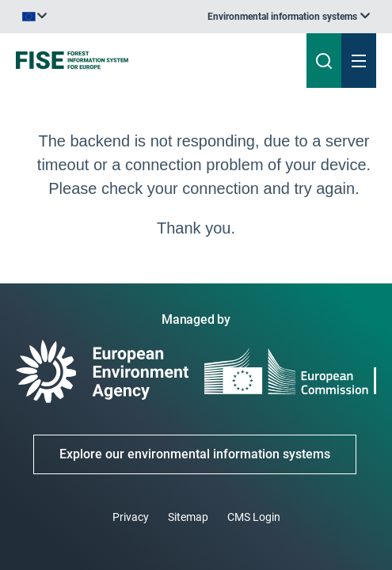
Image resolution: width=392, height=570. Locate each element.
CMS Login (254, 517)
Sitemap (188, 517)
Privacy (131, 517)
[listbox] (289, 17)
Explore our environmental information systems (195, 454)
